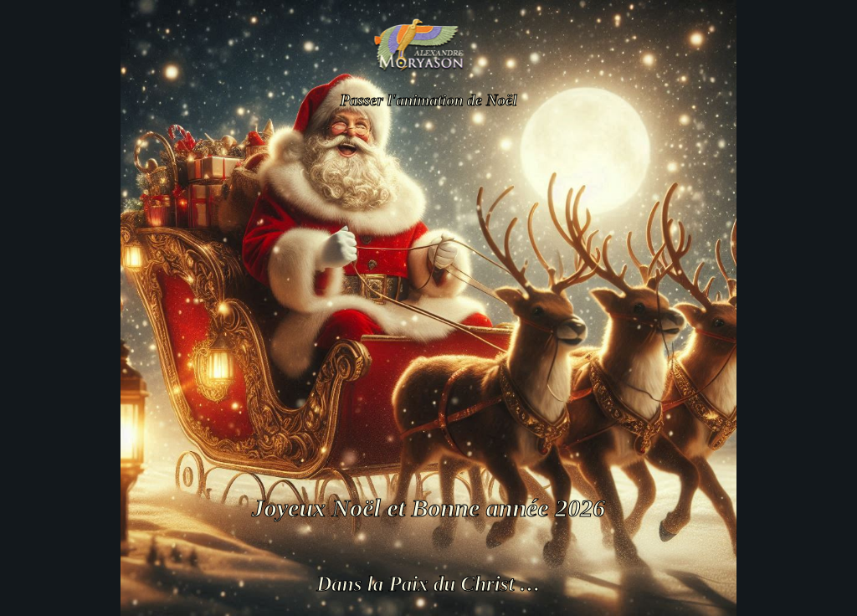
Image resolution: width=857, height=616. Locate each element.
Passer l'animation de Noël (428, 100)
